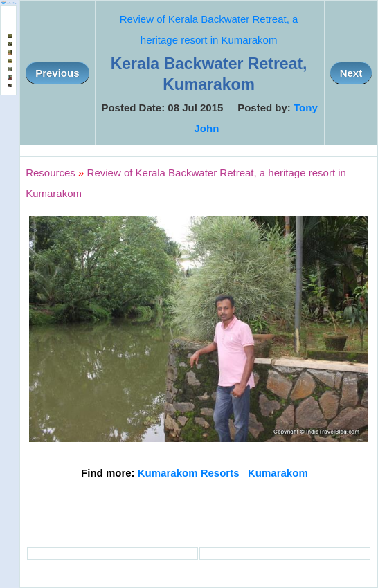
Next (351, 73)
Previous (57, 73)
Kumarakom (278, 473)
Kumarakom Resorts (189, 473)
